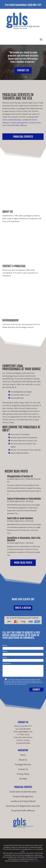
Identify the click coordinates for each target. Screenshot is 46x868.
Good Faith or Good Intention (20, 518)
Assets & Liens (35, 123)
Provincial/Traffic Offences (16, 125)
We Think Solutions (35, 861)
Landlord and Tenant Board (23, 801)
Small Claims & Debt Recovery (23, 792)
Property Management (19, 123)
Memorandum (10, 320)
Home (23, 755)
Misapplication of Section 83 (20, 476)
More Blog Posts (23, 563)
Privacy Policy (23, 774)
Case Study (29, 501)
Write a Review (23, 608)
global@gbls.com (26, 732)
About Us (8, 212)
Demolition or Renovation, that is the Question (24, 539)
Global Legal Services (17, 479)
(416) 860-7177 (26, 726)
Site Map (23, 779)
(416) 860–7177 (34, 5)
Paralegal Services (23, 137)
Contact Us (23, 70)
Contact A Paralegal (14, 266)
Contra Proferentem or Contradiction (24, 499)
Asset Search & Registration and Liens (23, 806)
